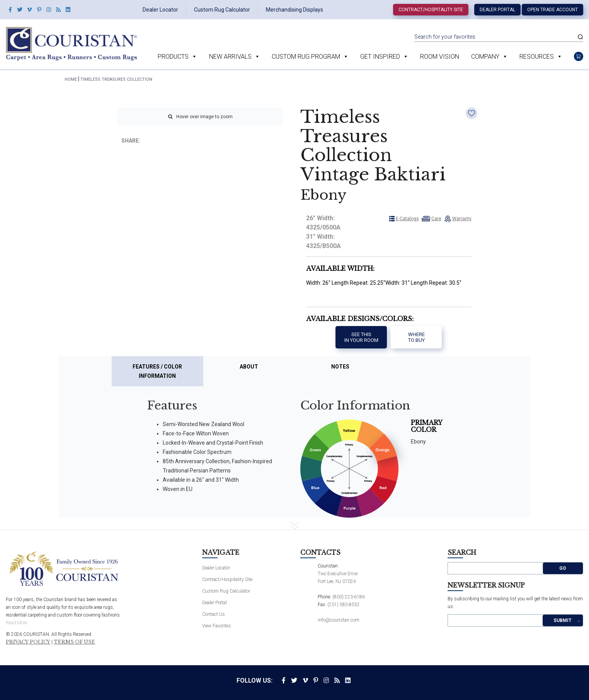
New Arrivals (230, 57)
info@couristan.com (339, 620)
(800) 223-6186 (349, 597)
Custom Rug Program (306, 57)
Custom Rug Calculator (222, 10)
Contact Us (214, 614)
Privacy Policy (28, 642)
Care (436, 219)
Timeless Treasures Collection (116, 79)
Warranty (462, 219)
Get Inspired (380, 57)
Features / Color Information (157, 371)
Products (173, 57)
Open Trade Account (552, 10)
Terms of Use (74, 642)
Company (485, 57)
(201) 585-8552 (344, 605)
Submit (563, 620)
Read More (16, 623)
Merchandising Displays (294, 10)
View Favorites (217, 626)
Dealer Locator (160, 10)
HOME (71, 79)
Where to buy (416, 337)
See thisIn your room (361, 337)
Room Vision (440, 57)
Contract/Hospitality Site (431, 10)
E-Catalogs (407, 219)
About (249, 367)
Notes (340, 367)
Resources (537, 57)
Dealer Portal (497, 10)
